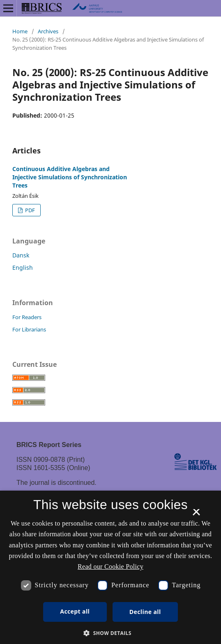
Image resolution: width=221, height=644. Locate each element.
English (23, 268)
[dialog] (110, 567)
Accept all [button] (75, 611)
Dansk (21, 255)
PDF (29, 210)
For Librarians (29, 329)
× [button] (196, 515)
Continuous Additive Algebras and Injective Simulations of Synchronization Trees (70, 177)
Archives (48, 31)
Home (20, 31)
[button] (110, 633)
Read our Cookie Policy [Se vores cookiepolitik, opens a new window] (110, 566)
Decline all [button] (145, 612)
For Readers (27, 317)
